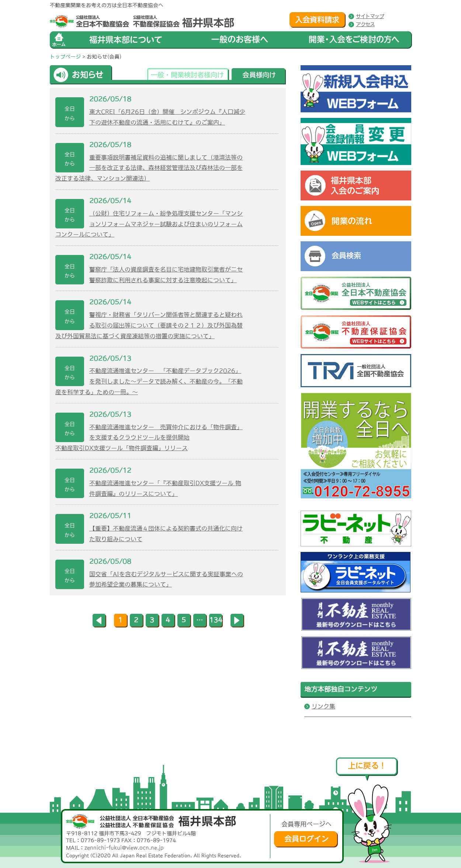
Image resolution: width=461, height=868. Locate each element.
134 (216, 620)
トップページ (65, 57)
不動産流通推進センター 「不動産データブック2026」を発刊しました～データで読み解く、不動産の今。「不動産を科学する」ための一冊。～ (149, 381)
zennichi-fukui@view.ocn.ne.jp (124, 848)
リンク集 (323, 706)
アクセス (365, 24)
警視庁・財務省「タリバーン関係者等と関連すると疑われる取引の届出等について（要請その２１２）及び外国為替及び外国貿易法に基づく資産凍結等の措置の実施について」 (149, 325)
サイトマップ (370, 16)
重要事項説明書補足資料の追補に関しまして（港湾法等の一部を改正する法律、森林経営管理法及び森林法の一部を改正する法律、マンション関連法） (149, 168)
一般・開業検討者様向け (188, 76)
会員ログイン (306, 839)
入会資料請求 (318, 20)
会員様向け (259, 76)
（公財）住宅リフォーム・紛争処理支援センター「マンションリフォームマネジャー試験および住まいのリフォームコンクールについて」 (149, 224)
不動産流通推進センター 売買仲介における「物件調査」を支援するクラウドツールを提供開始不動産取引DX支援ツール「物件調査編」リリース (149, 438)
